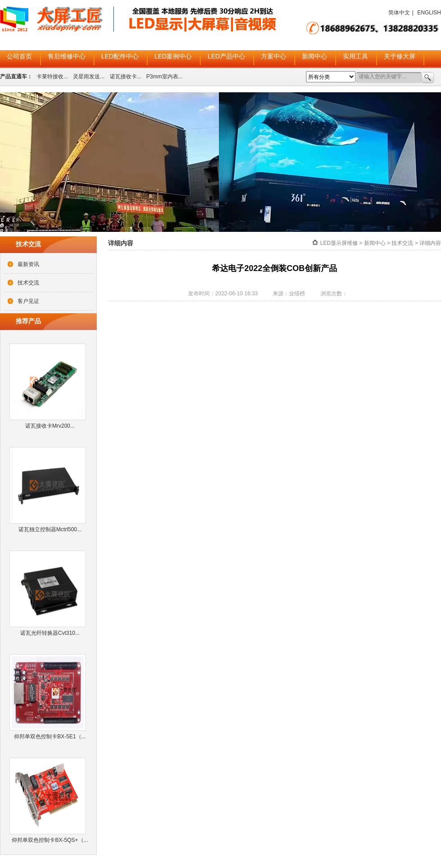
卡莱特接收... (52, 77)
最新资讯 (28, 264)
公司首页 (19, 56)
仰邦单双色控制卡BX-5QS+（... (50, 840)
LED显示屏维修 (339, 243)
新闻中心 (315, 56)
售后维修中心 (67, 56)
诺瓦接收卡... (126, 77)
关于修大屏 (400, 56)
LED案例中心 (173, 56)
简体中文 (399, 13)
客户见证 (28, 301)
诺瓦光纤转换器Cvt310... (50, 633)
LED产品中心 (226, 56)
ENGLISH (429, 13)
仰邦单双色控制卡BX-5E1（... (50, 737)
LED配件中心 (120, 56)
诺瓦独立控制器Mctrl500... (50, 529)
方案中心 (274, 56)
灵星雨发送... (89, 77)
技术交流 (28, 283)
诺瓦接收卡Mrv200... (50, 426)
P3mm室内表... (164, 77)
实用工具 (355, 56)
